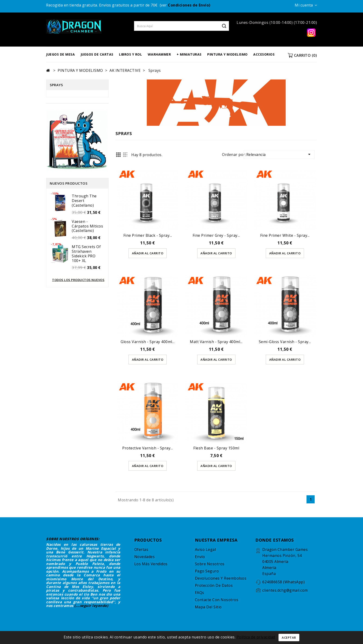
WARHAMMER (159, 54)
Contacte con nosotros (217, 600)
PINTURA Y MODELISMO (227, 54)
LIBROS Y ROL (130, 54)
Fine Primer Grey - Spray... (216, 235)
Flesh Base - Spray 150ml (216, 448)
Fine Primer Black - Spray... (148, 235)
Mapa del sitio (208, 607)
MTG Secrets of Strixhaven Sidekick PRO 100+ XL (86, 254)
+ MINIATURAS (189, 54)
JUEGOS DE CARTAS (97, 54)
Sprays (56, 85)
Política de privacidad (256, 637)
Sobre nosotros (210, 564)
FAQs (200, 593)
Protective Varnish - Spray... (148, 448)
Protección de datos (214, 586)
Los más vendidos (151, 564)
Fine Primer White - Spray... (285, 235)
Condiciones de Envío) (189, 5)
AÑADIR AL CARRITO (148, 253)
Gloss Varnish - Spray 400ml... (148, 342)
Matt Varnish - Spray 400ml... (216, 342)
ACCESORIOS (264, 54)
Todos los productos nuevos (78, 280)
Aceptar (289, 638)
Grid (118, 155)
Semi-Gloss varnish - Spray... (285, 342)
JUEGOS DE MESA (60, 54)
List (125, 155)
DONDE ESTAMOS (275, 540)
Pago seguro (207, 571)
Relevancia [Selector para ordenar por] (279, 154)
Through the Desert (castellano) (84, 201)
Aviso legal (205, 550)
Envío (200, 557)
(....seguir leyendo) (91, 606)
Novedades (145, 557)
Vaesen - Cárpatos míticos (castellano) (87, 226)
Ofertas (141, 550)
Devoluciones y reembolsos (221, 578)
